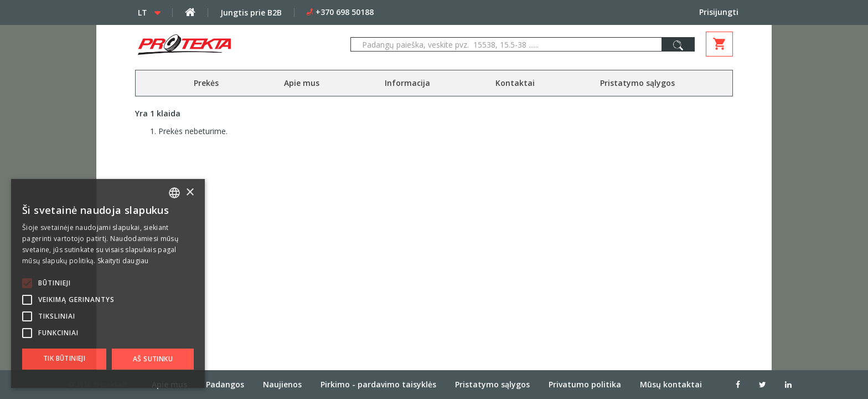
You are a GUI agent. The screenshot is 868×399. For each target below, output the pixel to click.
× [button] (190, 193)
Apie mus (302, 83)
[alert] (108, 283)
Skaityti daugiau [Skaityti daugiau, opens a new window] (123, 261)
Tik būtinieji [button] (64, 358)
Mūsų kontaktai (671, 384)
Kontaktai (515, 83)
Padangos (225, 384)
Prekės (206, 83)
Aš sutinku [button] (153, 359)
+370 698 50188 (345, 12)
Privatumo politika (585, 384)
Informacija (407, 83)
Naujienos (282, 384)
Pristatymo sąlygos (637, 83)
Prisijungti (719, 12)
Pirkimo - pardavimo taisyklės (378, 384)
